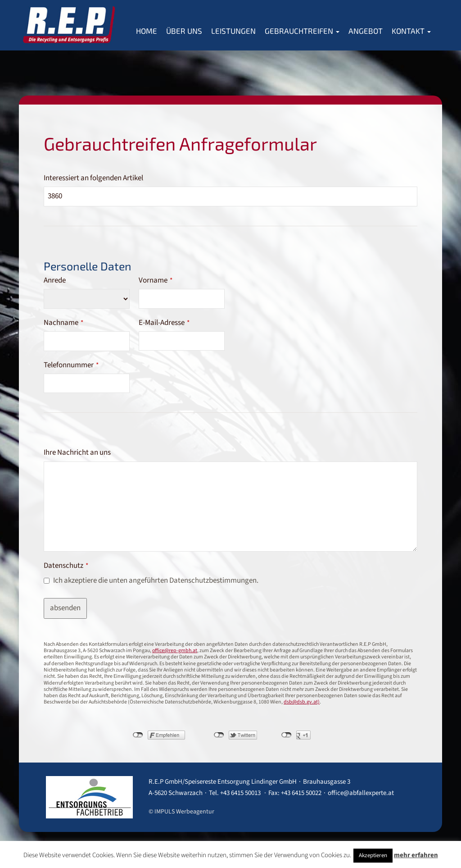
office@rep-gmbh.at (175, 651)
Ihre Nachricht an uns (77, 452)
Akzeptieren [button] (373, 855)
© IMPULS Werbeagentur (181, 812)
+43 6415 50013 (240, 793)
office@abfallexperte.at (361, 793)
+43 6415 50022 (301, 793)
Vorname (156, 280)
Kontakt (411, 31)
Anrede (55, 280)
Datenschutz (66, 566)
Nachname (63, 323)
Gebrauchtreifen (302, 31)
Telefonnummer (71, 365)
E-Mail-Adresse (164, 323)
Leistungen (233, 31)
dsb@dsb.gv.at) (302, 702)
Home (147, 31)
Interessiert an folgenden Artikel (93, 178)
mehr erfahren (416, 855)
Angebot (366, 31)
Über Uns (184, 31)
